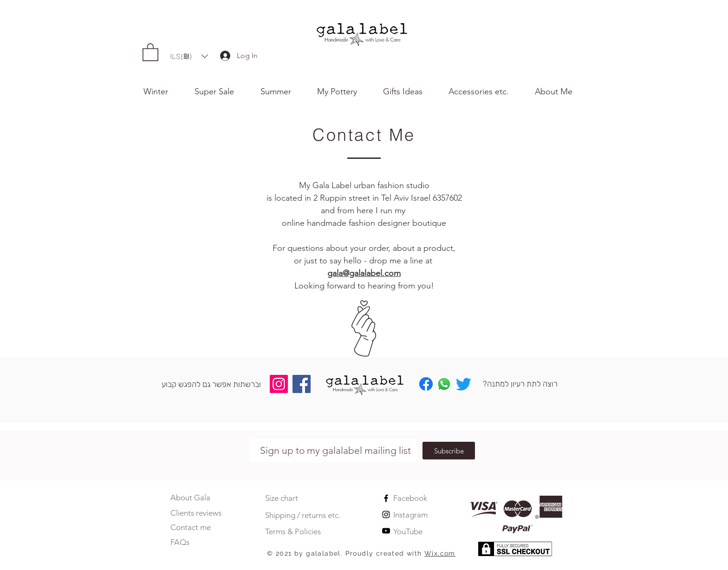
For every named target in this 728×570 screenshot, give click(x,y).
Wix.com (440, 553)
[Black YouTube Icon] (386, 531)
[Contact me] (191, 527)
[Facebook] (302, 384)
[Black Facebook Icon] (386, 498)
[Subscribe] (449, 451)
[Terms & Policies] (299, 532)
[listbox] (189, 56)
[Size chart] (288, 498)
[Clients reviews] (200, 513)
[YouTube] (427, 532)
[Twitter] (464, 384)
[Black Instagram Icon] (386, 514)
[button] (560, 92)
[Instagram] (279, 384)
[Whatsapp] (444, 384)
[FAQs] (191, 542)
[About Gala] (191, 498)
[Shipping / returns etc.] (313, 516)
